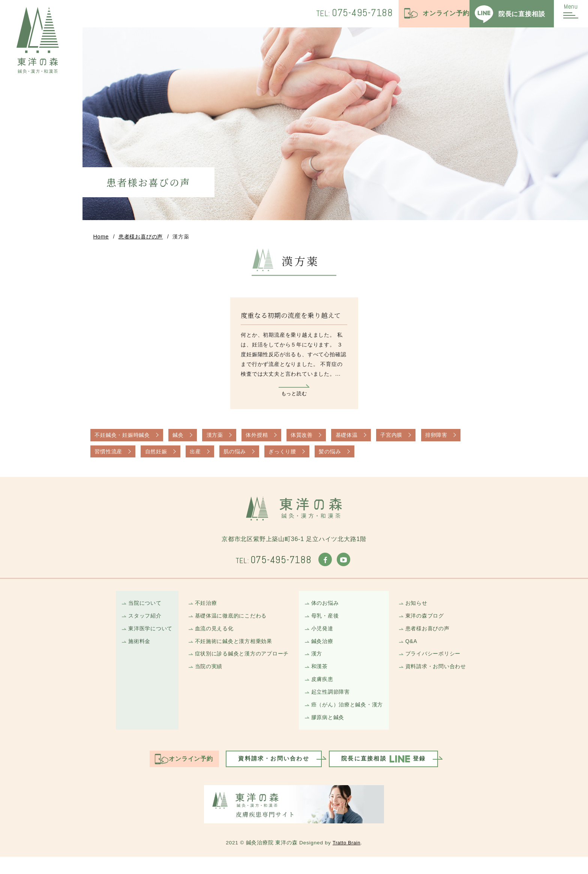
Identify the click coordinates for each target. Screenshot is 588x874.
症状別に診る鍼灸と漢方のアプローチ (239, 665)
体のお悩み (326, 611)
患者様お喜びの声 (141, 238)
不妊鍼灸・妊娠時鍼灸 (125, 439)
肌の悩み (246, 456)
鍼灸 (185, 439)
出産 (204, 456)
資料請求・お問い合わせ (444, 679)
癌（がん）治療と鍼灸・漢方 (350, 720)
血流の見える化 (209, 638)
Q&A (418, 652)
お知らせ (424, 611)
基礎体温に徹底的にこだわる (227, 624)
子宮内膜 (414, 439)
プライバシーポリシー (441, 665)
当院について (136, 611)
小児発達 (323, 638)
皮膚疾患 (323, 693)
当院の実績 (203, 679)
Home (101, 238)
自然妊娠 (161, 456)
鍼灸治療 (323, 652)
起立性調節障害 (332, 706)
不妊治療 (200, 611)
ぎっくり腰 (297, 456)
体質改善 (317, 439)
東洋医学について (142, 638)
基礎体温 (366, 439)
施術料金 (130, 652)
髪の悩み (348, 456)
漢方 (318, 665)
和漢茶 (320, 679)
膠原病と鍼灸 (329, 734)
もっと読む (294, 396)
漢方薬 (224, 439)
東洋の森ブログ (433, 624)
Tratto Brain (346, 860)
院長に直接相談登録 (391, 777)
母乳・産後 (326, 624)
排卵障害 (462, 439)
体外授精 (269, 439)
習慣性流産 (110, 456)
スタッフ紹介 (136, 624)
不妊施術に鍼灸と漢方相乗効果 (230, 652)
